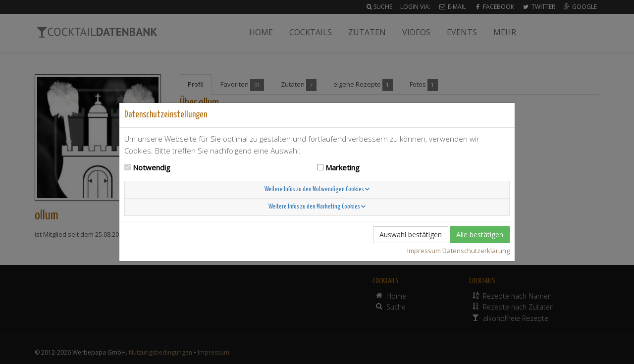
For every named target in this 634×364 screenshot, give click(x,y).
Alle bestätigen (480, 234)
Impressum (424, 251)
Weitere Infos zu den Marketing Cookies (317, 207)
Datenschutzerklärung (476, 251)
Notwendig (152, 167)
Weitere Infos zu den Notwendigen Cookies (317, 189)
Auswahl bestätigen (411, 234)
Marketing (343, 167)
